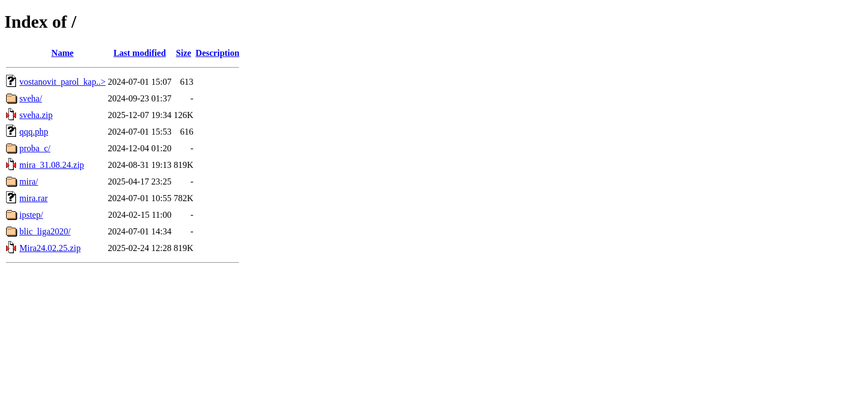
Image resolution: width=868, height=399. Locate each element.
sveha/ (31, 98)
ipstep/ (31, 215)
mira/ (29, 181)
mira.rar (33, 198)
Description (217, 53)
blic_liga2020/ (45, 231)
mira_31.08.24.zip (52, 165)
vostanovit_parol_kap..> (63, 82)
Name (63, 53)
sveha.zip (36, 115)
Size (184, 53)
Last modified (140, 53)
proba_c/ (35, 148)
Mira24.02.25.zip (50, 248)
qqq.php (34, 132)
